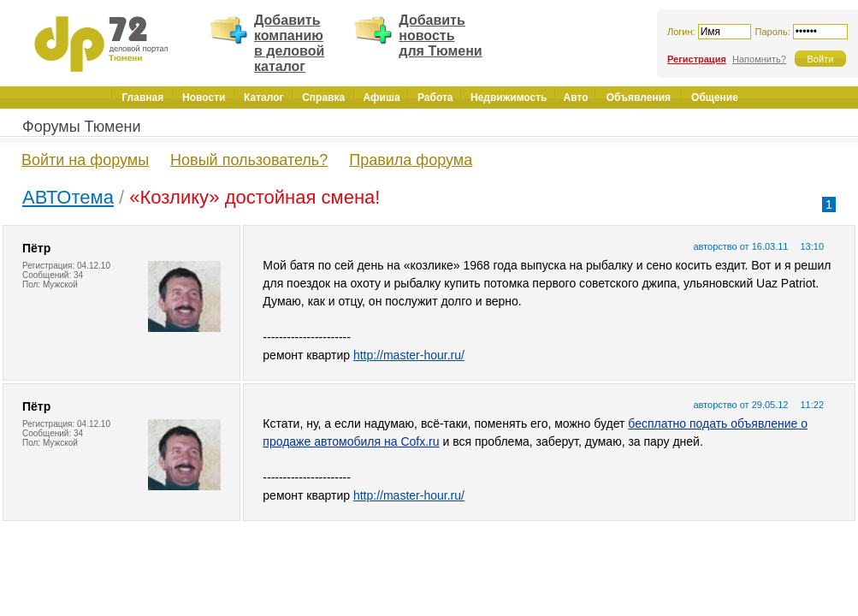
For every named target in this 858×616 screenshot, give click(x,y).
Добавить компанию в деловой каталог (289, 43)
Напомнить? (759, 59)
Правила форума (411, 160)
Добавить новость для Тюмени (440, 36)
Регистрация (697, 59)
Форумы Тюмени (82, 127)
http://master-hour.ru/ (409, 355)
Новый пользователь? (249, 160)
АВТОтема (68, 197)
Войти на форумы (85, 160)
